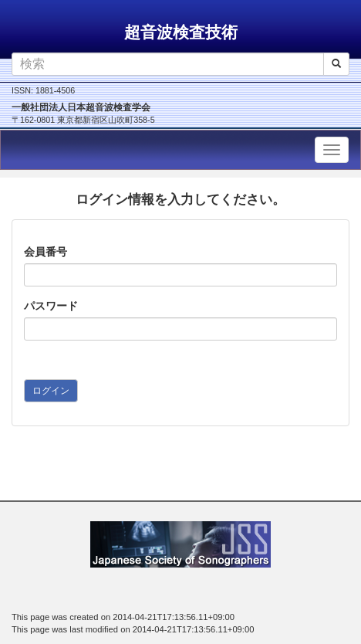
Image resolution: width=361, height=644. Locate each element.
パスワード (51, 306)
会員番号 (46, 252)
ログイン (51, 391)
